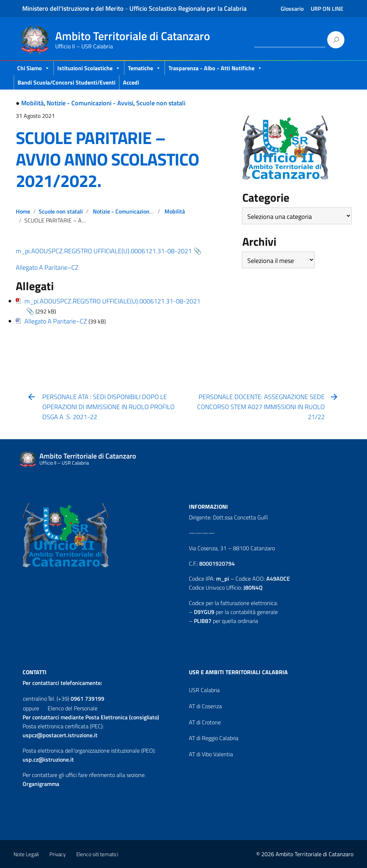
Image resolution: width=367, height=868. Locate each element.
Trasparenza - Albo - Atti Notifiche (215, 68)
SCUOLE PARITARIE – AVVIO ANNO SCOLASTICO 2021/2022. (107, 159)
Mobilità (32, 103)
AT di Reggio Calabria (214, 738)
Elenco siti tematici (97, 854)
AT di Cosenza (205, 706)
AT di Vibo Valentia (211, 754)
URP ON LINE (327, 9)
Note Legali (26, 854)
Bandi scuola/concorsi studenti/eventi (66, 82)
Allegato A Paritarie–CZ (47, 267)
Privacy (58, 854)
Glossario (292, 9)
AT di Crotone (205, 722)
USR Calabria (204, 690)
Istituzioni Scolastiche (89, 68)
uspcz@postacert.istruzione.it (60, 735)
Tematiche (144, 68)
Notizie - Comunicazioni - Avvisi (90, 103)
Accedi (131, 82)
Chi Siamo (34, 68)
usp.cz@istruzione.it (48, 759)
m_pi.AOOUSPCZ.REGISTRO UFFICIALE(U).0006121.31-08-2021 (104, 251)
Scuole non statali (161, 103)
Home (23, 211)
